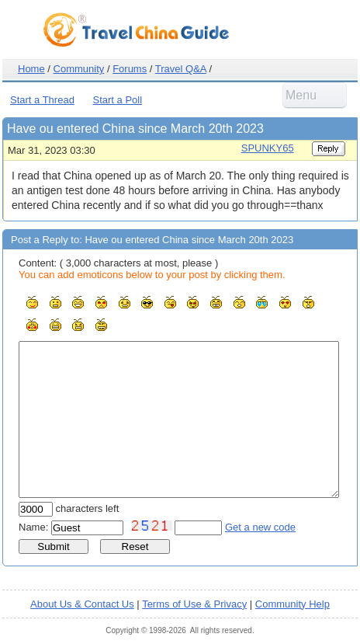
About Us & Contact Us (82, 604)
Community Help (292, 604)
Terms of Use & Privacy (194, 604)
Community (79, 69)
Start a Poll (118, 100)
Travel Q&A (181, 69)
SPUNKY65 (268, 148)
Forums (130, 69)
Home (31, 69)
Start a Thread (42, 100)
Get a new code (260, 527)
